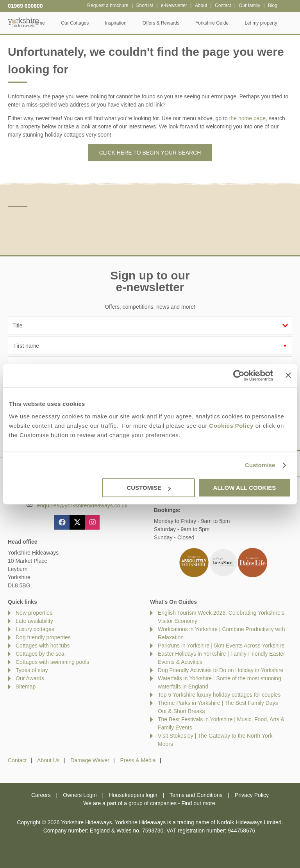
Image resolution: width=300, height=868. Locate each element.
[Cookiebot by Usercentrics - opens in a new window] (239, 375)
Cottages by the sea (40, 654)
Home (54, 23)
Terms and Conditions (196, 795)
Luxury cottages (35, 629)
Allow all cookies (244, 488)
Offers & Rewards (176, 23)
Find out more (198, 803)
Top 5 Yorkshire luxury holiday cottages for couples (219, 695)
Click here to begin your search (150, 153)
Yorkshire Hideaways (23, 22)
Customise (260, 465)
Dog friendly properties (43, 637)
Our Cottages (90, 23)
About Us (48, 760)
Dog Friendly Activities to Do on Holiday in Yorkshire (221, 670)
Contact (17, 760)
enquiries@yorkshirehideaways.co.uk (82, 505)
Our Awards (30, 678)
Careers (41, 795)
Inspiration (130, 23)
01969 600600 (25, 6)
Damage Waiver (90, 760)
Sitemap (26, 687)
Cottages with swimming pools (52, 662)
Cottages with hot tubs (43, 646)
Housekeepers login (133, 795)
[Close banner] (288, 375)
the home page (247, 118)
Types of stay (32, 670)
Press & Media (138, 760)
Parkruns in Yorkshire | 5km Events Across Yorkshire (221, 646)
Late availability (34, 621)
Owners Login (80, 795)
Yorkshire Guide (227, 23)
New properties (34, 613)
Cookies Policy (231, 426)
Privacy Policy (252, 795)
